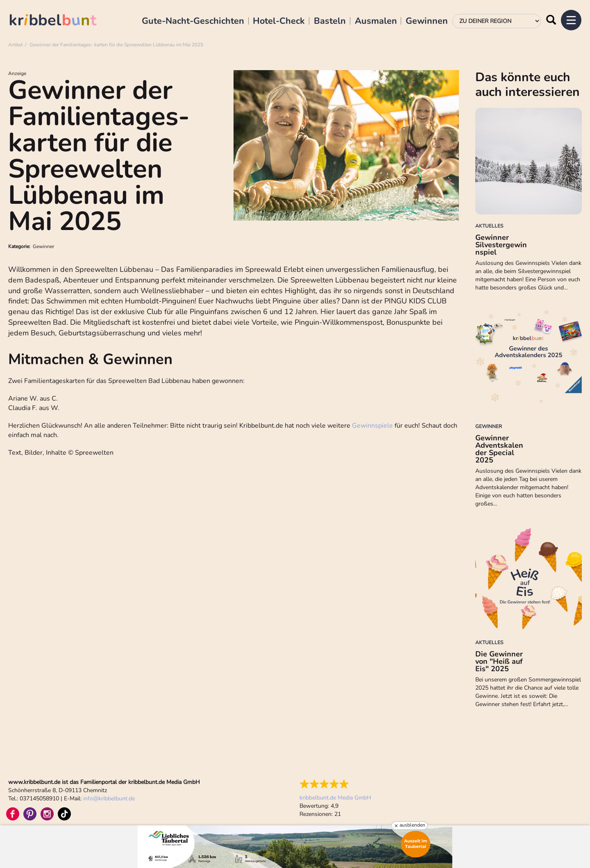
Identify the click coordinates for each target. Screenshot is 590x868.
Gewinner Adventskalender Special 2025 (499, 449)
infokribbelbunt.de (109, 799)
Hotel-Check (279, 21)
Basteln (330, 21)
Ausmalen (376, 21)
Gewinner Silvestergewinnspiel (501, 245)
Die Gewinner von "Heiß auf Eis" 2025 (499, 661)
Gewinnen (427, 21)
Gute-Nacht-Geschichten (193, 21)
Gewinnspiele (372, 426)
